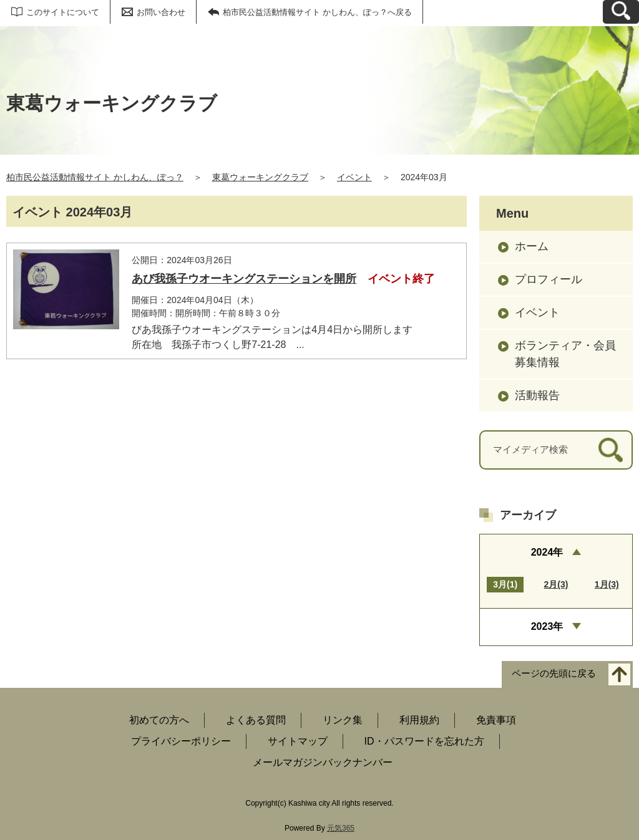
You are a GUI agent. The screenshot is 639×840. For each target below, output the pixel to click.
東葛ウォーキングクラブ (260, 177)
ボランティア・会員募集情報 (565, 354)
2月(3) (556, 584)
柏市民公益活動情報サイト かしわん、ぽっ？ (95, 177)
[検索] (611, 450)
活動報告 (537, 395)
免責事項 (496, 720)
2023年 (547, 626)
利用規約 (419, 720)
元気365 (341, 828)
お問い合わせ (161, 12)
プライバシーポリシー (181, 741)
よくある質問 (256, 720)
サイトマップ (298, 741)
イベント (354, 177)
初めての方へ (159, 720)
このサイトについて (63, 12)
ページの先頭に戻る (554, 673)
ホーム (532, 246)
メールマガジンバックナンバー (323, 762)
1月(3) (607, 584)
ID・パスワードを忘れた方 (424, 741)
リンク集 (343, 720)
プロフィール (549, 279)
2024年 (547, 552)
